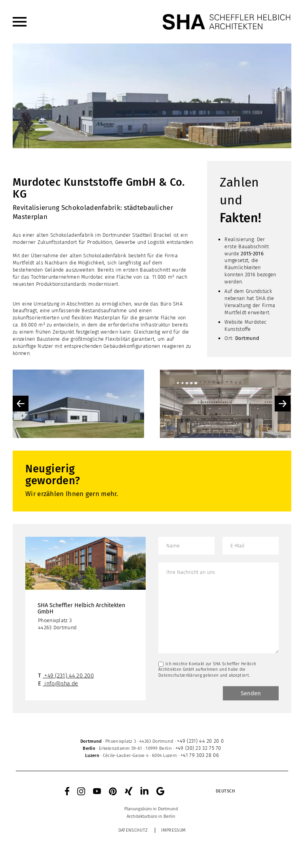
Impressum (173, 830)
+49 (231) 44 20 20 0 (200, 741)
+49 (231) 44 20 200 (69, 676)
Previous (21, 404)
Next (283, 404)
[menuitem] (20, 22)
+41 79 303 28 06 (200, 755)
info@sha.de (61, 684)
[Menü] (20, 22)
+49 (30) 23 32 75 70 (198, 748)
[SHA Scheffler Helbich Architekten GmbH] (227, 22)
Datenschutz (133, 830)
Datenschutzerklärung (180, 675)
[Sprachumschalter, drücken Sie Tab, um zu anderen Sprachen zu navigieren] (225, 791)
